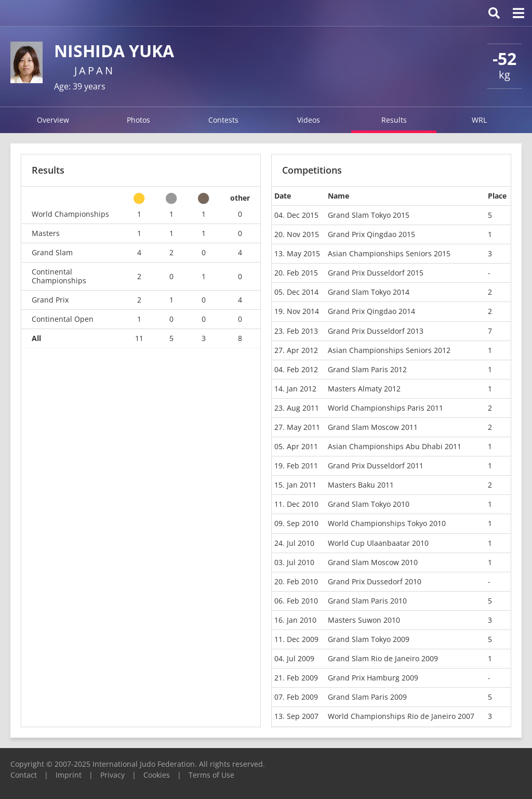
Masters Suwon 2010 (364, 620)
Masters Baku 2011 (361, 485)
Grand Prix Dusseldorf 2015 (376, 273)
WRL (479, 120)
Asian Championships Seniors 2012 (389, 350)
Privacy (112, 775)
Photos (138, 120)
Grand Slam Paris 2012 (367, 369)
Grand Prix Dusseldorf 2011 (376, 466)
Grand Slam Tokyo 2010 (369, 504)
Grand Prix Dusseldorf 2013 (376, 331)
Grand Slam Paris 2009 (367, 697)
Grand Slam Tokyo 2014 (369, 292)
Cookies (157, 775)
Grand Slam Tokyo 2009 (369, 639)
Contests (223, 120)
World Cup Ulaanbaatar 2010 (378, 543)
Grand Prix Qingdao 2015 (371, 234)
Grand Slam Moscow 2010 (373, 562)
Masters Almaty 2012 (364, 389)
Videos (309, 120)
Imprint (69, 775)
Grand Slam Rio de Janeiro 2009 (383, 658)
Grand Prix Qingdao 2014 (371, 311)
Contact (24, 775)
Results (394, 120)
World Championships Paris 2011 (385, 408)
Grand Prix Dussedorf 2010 (375, 581)
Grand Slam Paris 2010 (367, 601)
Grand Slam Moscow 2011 (373, 427)
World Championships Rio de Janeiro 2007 (401, 716)
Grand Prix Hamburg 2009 (373, 678)
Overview (53, 120)
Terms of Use (211, 775)
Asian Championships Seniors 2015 (389, 253)
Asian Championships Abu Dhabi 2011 (395, 446)
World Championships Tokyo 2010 (387, 523)
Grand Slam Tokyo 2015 (369, 215)
